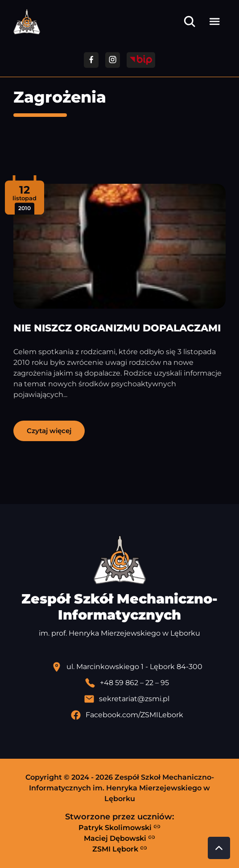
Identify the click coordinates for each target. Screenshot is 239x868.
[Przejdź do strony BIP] (141, 60)
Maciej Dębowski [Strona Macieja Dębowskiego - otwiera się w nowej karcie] (119, 838)
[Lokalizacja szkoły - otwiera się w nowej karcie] (127, 667)
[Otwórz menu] (214, 21)
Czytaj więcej (49, 431)
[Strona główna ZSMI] (27, 22)
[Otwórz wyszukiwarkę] (190, 21)
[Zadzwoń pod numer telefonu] (127, 683)
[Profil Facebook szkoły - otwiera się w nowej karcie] (127, 715)
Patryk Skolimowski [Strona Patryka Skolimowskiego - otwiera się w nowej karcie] (119, 827)
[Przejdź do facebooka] (91, 60)
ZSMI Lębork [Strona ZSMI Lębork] (120, 849)
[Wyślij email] (127, 699)
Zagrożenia (60, 97)
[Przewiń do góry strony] (219, 848)
